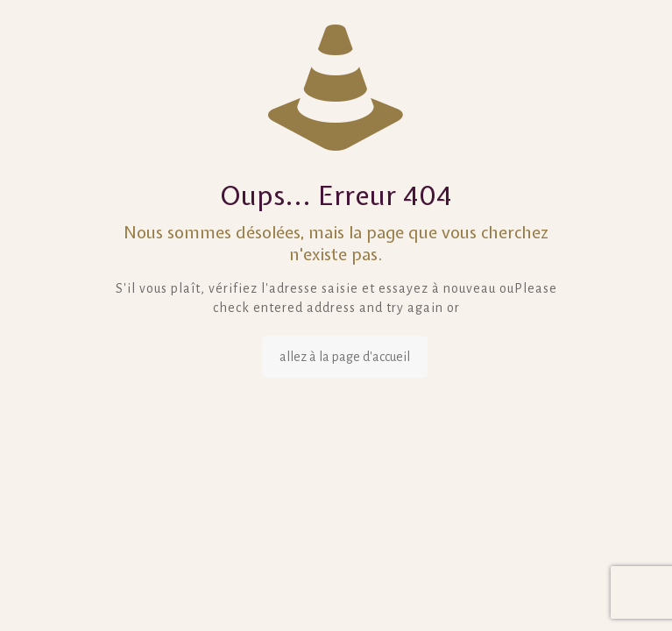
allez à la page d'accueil (345, 357)
